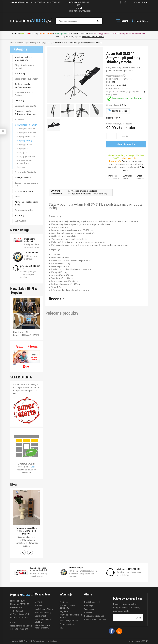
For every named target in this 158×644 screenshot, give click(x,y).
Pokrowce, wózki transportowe (24, 162)
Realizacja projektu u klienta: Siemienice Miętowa (26, 531)
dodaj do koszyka (126, 144)
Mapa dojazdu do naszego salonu (43, 627)
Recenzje (57, 299)
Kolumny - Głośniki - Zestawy (24, 94)
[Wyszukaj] (99, 21)
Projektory (19, 215)
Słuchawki (19, 120)
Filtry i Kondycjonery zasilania (24, 67)
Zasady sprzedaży (43, 613)
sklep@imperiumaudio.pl (93, 37)
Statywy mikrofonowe (26, 133)
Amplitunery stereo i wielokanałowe (24, 59)
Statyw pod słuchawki (26, 137)
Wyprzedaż (89, 609)
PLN (144, 2)
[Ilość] (114, 136)
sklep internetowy (138, 641)
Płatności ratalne (67, 624)
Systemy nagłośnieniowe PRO (26, 184)
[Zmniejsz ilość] (119, 136)
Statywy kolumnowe (26, 129)
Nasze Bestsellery (92, 602)
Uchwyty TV (22, 153)
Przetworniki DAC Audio (26, 172)
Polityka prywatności (69, 621)
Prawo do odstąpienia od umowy (71, 616)
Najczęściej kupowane (94, 616)
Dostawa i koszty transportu (67, 607)
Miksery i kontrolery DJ (25, 106)
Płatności (64, 602)
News (62, 628)
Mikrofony (19, 101)
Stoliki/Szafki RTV (23, 178)
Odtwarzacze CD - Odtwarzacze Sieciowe (25, 113)
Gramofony (20, 74)
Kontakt (38, 605)
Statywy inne (22, 149)
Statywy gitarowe (24, 145)
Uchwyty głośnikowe (26, 156)
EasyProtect (40, 616)
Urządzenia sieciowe (24, 191)
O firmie (39, 602)
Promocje (89, 605)
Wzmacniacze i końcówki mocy (26, 203)
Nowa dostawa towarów (95, 619)
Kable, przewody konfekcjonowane (23, 86)
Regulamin (64, 611)
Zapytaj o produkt (120, 111)
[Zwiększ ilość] (109, 136)
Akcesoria (21, 167)
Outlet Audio (20, 221)
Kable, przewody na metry (26, 79)
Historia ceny (113, 118)
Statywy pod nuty (24, 141)
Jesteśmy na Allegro (44, 609)
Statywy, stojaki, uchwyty (26, 125)
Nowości (88, 613)
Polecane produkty (62, 313)
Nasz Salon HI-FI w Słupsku (43, 621)
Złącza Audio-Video (24, 210)
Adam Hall (121, 85)
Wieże (17, 197)
